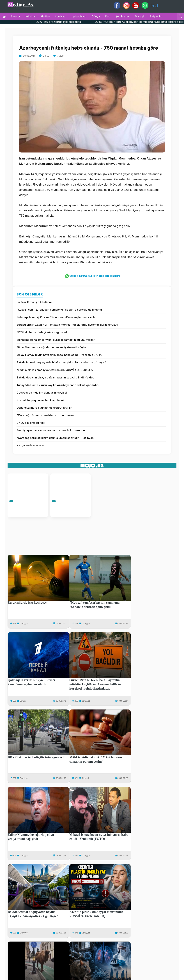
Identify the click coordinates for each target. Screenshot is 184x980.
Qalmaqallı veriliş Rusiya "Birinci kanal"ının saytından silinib (56, 317)
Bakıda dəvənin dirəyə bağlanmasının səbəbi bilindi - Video (55, 377)
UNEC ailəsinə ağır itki (31, 423)
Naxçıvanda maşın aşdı (32, 445)
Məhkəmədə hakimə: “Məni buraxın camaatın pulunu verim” (56, 340)
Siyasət (16, 16)
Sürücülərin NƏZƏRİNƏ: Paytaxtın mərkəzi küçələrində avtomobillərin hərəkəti (67, 325)
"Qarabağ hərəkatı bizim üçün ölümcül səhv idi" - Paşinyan (55, 438)
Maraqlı (140, 16)
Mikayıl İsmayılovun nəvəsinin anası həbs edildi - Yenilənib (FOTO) (60, 355)
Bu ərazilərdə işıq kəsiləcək (34, 302)
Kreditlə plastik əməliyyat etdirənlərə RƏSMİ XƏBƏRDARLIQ (55, 370)
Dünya (96, 16)
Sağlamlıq (156, 16)
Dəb (108, 16)
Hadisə (45, 16)
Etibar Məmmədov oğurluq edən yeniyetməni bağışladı (52, 347)
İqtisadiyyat (79, 16)
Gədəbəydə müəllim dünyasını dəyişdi (42, 393)
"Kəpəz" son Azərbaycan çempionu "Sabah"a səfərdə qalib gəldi (59, 310)
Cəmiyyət (61, 16)
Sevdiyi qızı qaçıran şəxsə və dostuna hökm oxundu (51, 430)
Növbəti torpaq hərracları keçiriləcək (40, 400)
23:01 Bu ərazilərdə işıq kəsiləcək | (77, 22)
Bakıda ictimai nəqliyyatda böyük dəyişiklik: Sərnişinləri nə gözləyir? (61, 362)
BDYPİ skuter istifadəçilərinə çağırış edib (43, 332)
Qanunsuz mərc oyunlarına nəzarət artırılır (44, 408)
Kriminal (31, 16)
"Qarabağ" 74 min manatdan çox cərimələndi (46, 415)
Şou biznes (123, 16)
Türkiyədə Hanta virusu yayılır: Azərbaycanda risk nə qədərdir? (58, 385)
